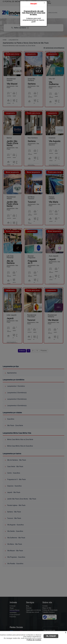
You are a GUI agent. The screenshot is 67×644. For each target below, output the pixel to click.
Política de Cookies (34, 640)
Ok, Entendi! (51, 636)
